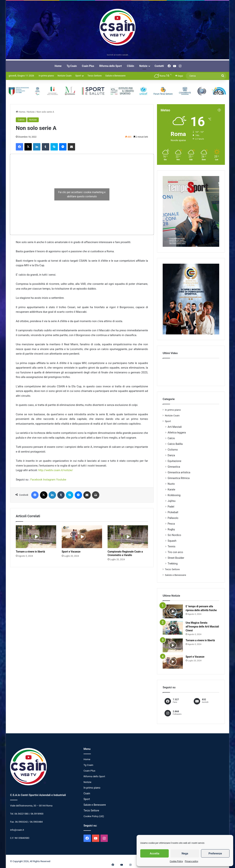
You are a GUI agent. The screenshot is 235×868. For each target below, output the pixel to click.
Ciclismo (173, 450)
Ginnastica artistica (179, 472)
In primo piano (46, 76)
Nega (185, 853)
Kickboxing (174, 495)
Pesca (171, 524)
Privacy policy (191, 861)
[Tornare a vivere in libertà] (36, 537)
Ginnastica (174, 467)
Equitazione (174, 461)
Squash (172, 541)
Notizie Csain (65, 76)
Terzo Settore (94, 76)
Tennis (171, 546)
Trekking (173, 564)
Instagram (49, 480)
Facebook (36, 480)
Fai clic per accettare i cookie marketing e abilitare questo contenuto (82, 194)
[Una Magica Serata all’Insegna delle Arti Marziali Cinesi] (173, 628)
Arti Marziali (175, 427)
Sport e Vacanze (71, 552)
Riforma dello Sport (111, 66)
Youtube (61, 480)
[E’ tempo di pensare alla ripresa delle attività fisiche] (173, 611)
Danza (171, 455)
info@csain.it (17, 830)
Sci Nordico (174, 535)
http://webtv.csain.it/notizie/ (56, 470)
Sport (78, 76)
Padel (171, 507)
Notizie (143, 66)
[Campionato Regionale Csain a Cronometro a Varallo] (128, 537)
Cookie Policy (176, 861)
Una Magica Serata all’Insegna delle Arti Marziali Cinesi (202, 627)
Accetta (155, 853)
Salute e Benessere (115, 76)
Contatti (159, 66)
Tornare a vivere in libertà (30, 552)
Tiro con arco (175, 552)
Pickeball (173, 512)
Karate (171, 489)
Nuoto (171, 484)
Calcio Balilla (175, 444)
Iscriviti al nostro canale (117, 55)
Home (58, 66)
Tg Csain (72, 66)
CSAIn (130, 66)
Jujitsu (172, 501)
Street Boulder (176, 558)
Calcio (21, 120)
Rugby (171, 529)
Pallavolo (173, 518)
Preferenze (215, 853)
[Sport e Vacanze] (82, 537)
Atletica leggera (177, 433)
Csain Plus (88, 66)
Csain (87, 793)
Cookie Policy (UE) (94, 816)
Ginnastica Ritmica (179, 478)
